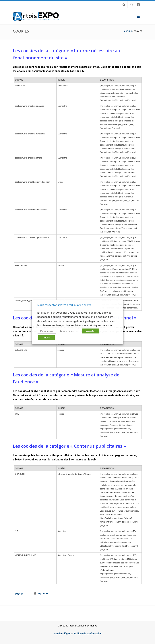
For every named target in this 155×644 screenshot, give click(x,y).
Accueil (128, 31)
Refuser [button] (46, 338)
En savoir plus (67, 331)
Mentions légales (63, 634)
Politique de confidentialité (88, 634)
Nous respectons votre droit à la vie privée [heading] (64, 305)
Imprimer (41, 593)
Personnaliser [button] (47, 331)
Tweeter (18, 594)
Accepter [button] (91, 331)
